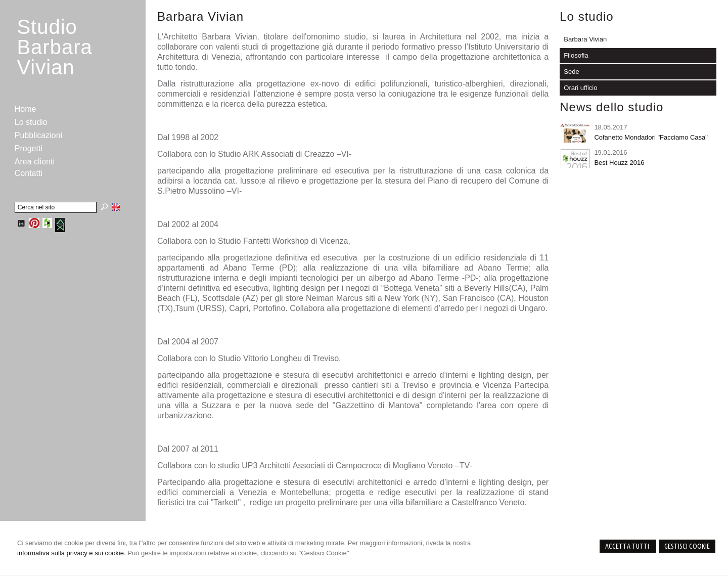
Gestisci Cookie (687, 546)
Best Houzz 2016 (619, 163)
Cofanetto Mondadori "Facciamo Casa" (651, 137)
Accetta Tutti (628, 546)
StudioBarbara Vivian (54, 47)
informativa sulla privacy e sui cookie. (72, 553)
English (116, 207)
